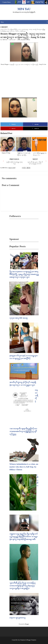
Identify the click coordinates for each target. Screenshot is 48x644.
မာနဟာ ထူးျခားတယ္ (18, 618)
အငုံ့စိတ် (30, 2)
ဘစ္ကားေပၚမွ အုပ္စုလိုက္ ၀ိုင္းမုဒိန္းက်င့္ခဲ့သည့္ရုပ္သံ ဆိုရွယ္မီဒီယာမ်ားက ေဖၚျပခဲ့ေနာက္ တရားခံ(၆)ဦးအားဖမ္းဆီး (24, 537)
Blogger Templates (32, 640)
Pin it (13, 128)
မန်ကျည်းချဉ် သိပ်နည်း (41, 2)
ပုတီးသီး (21, 2)
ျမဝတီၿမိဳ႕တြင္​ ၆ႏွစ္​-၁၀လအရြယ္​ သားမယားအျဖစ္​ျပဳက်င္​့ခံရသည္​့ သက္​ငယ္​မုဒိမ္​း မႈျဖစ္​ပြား (23, 586)
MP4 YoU (24, 9)
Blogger (27, 624)
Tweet (13, 124)
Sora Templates (21, 640)
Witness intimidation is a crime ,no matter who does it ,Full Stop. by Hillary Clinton (24, 467)
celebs (19, 40)
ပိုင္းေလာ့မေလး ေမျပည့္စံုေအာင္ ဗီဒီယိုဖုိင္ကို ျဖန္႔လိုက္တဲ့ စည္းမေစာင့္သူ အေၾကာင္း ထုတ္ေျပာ (24, 274)
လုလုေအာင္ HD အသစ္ (18, 318)
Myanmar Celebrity (25, 40)
